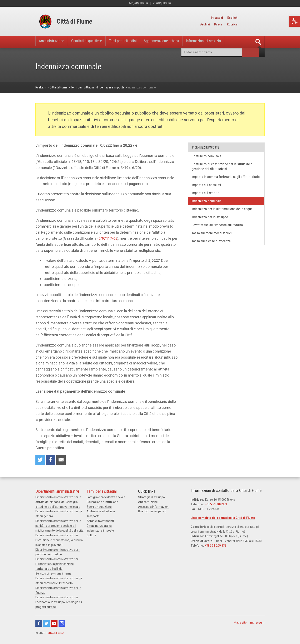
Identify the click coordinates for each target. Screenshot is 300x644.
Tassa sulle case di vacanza (213, 250)
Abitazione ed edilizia (101, 512)
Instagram (62, 621)
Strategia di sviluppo (151, 498)
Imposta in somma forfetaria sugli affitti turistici (222, 180)
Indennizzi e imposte (100, 530)
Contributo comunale (208, 156)
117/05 (113, 238)
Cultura (91, 535)
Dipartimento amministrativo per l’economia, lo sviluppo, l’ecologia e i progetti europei (59, 601)
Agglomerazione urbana (175, 42)
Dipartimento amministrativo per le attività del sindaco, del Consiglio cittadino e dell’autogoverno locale (58, 502)
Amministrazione (53, 42)
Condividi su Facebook (51, 460)
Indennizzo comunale (208, 208)
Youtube (54, 621)
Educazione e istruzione (102, 502)
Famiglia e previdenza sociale (106, 498)
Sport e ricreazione (99, 507)
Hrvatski (245, 18)
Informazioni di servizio (221, 42)
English (260, 18)
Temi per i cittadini (132, 42)
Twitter (46, 621)
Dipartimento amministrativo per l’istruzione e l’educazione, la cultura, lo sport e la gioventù (59, 540)
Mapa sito (240, 621)
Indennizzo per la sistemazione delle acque (225, 216)
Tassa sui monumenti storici (214, 242)
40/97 (102, 238)
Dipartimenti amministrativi (57, 492)
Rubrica (260, 25)
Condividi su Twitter (40, 460)
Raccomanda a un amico (62, 460)
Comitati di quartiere (92, 42)
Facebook (39, 621)
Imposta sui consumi (208, 191)
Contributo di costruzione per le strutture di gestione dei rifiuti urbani (225, 167)
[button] (295, 21)
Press (246, 25)
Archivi (232, 25)
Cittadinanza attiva (99, 526)
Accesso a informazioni (154, 507)
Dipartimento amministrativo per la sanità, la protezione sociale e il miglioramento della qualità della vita (59, 526)
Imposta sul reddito (207, 200)
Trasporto (93, 516)
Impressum (257, 621)
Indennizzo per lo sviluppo (212, 225)
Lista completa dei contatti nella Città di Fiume (223, 518)
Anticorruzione (148, 502)
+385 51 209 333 (216, 505)
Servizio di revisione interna (53, 572)
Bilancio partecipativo (152, 512)
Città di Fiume (55, 631)
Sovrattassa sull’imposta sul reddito (219, 233)
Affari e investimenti (100, 521)
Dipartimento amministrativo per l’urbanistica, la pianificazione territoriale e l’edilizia (57, 563)
